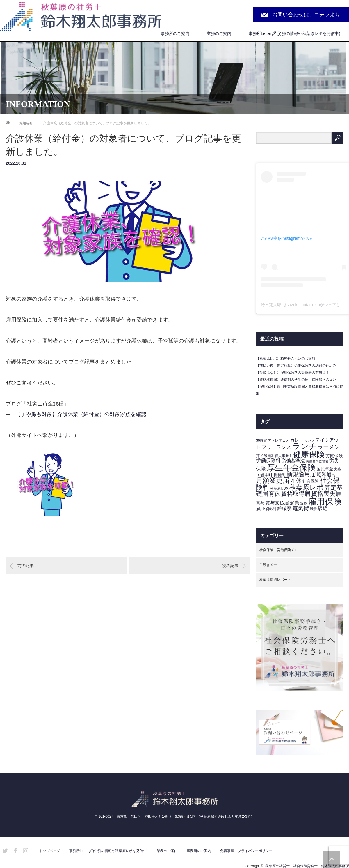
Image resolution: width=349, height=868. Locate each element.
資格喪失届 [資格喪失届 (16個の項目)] (326, 494)
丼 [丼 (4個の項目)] (258, 456)
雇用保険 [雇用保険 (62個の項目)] (325, 501)
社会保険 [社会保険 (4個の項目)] (311, 481)
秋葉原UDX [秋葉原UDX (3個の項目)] (279, 488)
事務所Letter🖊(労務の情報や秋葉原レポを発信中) (294, 33)
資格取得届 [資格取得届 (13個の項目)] (296, 494)
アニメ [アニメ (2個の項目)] (284, 440)
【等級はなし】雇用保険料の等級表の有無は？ (293, 373)
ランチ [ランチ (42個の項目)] (305, 446)
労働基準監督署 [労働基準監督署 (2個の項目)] (317, 461)
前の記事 (26, 566)
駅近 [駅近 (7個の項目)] (323, 508)
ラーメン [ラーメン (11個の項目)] (329, 447)
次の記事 (230, 566)
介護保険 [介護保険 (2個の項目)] (267, 456)
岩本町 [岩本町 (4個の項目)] (266, 475)
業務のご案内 (219, 33)
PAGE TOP (332, 859)
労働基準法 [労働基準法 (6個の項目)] (293, 461)
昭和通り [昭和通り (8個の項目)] (327, 474)
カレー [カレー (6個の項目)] (297, 440)
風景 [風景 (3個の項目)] (313, 509)
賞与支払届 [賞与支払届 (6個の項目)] (277, 503)
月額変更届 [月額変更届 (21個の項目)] (273, 480)
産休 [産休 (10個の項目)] (296, 481)
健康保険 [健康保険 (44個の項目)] (309, 454)
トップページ (50, 851)
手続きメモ (268, 565)
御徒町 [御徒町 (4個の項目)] (280, 475)
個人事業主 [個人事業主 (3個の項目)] (284, 456)
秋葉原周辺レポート (275, 580)
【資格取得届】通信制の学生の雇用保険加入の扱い (296, 380)
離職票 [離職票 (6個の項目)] (284, 508)
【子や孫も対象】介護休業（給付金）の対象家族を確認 (81, 414)
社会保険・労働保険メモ (279, 550)
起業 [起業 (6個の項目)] (295, 503)
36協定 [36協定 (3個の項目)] (261, 440)
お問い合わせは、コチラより (306, 15)
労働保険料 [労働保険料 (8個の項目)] (268, 461)
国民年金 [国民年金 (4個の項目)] (325, 469)
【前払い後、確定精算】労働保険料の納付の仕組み (296, 366)
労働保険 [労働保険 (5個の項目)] (334, 456)
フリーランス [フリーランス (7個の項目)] (276, 447)
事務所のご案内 (175, 33)
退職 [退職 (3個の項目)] (304, 503)
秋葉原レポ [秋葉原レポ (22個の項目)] (306, 487)
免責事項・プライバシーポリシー (246, 851)
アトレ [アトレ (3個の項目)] (273, 440)
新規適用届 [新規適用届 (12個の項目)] (301, 474)
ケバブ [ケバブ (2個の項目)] (310, 440)
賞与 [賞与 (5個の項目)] (260, 503)
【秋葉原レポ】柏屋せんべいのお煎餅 (286, 359)
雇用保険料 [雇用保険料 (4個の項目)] (266, 509)
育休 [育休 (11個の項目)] (275, 494)
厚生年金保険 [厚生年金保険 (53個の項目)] (291, 467)
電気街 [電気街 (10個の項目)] (301, 508)
